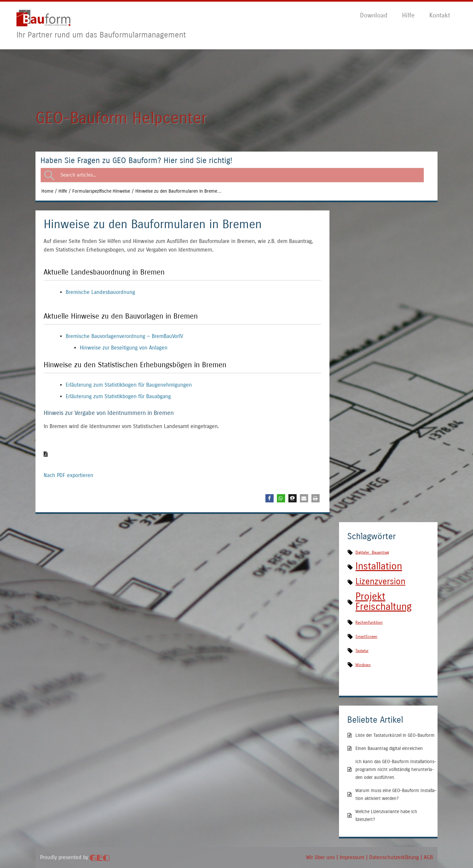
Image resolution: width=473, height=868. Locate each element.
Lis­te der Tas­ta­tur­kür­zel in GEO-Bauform (395, 735)
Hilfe (63, 191)
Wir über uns (320, 857)
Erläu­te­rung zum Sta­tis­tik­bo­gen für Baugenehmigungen (129, 385)
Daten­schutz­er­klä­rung (394, 857)
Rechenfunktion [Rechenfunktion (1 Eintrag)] (369, 622)
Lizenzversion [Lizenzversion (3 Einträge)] (380, 581)
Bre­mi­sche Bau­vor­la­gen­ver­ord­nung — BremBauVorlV (124, 336)
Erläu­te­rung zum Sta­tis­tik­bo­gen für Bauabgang (118, 396)
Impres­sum (352, 857)
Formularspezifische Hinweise (101, 191)
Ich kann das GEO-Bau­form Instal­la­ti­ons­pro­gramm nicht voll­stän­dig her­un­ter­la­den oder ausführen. (396, 770)
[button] (270, 498)
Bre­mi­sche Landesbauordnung (100, 292)
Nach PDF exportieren (68, 464)
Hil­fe (408, 15)
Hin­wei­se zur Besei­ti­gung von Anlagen (124, 348)
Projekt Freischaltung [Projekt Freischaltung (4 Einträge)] (383, 602)
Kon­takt (440, 15)
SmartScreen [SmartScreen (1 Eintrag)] (366, 637)
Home (47, 191)
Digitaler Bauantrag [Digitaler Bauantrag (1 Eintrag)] (372, 552)
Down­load (374, 15)
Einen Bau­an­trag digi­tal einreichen (389, 748)
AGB (428, 857)
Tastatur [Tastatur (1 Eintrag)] (362, 651)
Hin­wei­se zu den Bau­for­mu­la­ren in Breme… (179, 191)
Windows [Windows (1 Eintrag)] (363, 665)
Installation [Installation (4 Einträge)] (379, 566)
